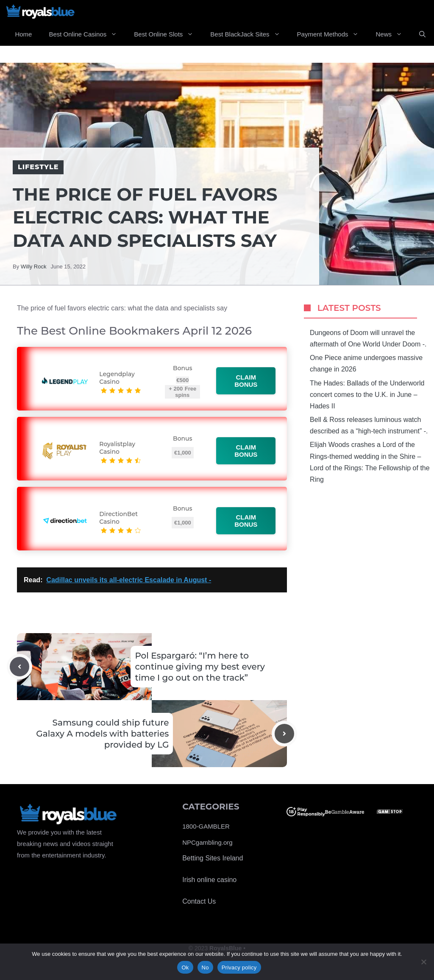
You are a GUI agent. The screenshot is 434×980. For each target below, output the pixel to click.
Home (23, 34)
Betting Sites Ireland (213, 858)
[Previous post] (19, 667)
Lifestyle (38, 167)
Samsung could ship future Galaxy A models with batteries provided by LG (102, 734)
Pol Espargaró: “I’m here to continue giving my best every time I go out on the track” (200, 667)
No (205, 967)
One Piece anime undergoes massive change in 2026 (366, 363)
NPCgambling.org (207, 842)
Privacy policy (239, 967)
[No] (423, 962)
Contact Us (199, 901)
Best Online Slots (168, 34)
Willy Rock (34, 267)
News (393, 34)
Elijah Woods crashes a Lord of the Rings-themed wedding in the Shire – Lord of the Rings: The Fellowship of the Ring (370, 462)
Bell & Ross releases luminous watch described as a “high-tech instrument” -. (369, 425)
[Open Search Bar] (422, 34)
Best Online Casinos (87, 34)
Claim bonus (246, 381)
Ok (185, 967)
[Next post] (284, 734)
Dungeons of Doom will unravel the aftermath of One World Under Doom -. (368, 338)
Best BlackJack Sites (249, 34)
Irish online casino (209, 880)
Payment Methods (332, 34)
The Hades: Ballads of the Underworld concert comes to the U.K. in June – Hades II (367, 395)
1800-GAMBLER (206, 826)
